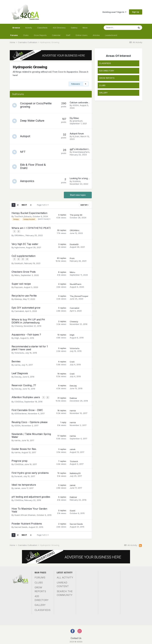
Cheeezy (18, 325)
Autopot (26, 136)
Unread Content (63, 582)
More (85, 28)
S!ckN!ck (77, 181)
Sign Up (136, 12)
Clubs (26, 35)
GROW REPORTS (107, 78)
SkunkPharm (76, 283)
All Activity (65, 575)
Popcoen (19, 286)
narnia (17, 363)
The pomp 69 (76, 215)
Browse (16, 29)
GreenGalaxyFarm (81, 152)
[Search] (120, 28)
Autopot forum (77, 134)
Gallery (74, 28)
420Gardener (21, 411)
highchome (20, 247)
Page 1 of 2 (43, 205)
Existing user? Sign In (114, 12)
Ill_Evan (76, 136)
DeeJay (18, 375)
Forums (14, 35)
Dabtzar (73, 396)
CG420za (19, 400)
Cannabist (19, 310)
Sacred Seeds (21, 525)
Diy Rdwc (74, 118)
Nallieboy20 (75, 471)
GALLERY (103, 93)
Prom (72, 257)
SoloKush (19, 262)
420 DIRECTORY (107, 71)
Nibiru (17, 274)
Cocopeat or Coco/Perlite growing (34, 105)
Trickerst (74, 459)
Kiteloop (18, 298)
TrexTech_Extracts (23, 216)
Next (24, 205)
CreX (72, 360)
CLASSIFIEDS (105, 63)
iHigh (17, 336)
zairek (73, 447)
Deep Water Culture (33, 121)
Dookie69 (74, 244)
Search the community (65, 591)
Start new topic (78, 195)
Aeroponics (28, 181)
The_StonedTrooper (79, 295)
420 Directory (59, 28)
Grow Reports (40, 35)
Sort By (84, 205)
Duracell (18, 474)
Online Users (81, 35)
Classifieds (42, 28)
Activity (29, 28)
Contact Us (76, 636)
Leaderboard (111, 35)
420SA (76, 105)
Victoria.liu (19, 351)
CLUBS (102, 85)
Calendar (56, 35)
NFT (24, 152)
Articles (96, 35)
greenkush (78, 121)
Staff (68, 35)
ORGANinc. (19, 235)
